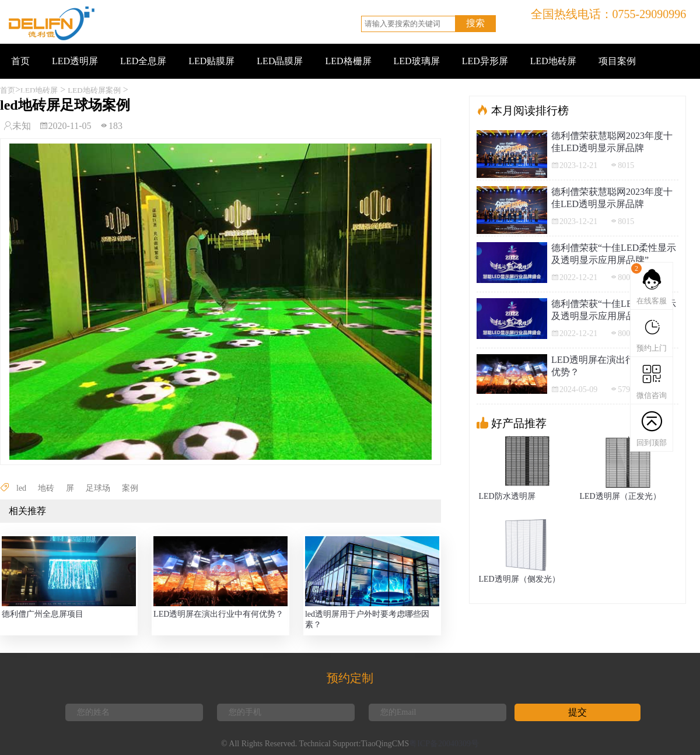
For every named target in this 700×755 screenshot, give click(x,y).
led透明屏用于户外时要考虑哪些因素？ (367, 619)
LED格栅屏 (348, 61)
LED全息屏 (143, 61)
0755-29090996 (650, 14)
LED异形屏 (485, 61)
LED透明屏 (75, 61)
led (21, 488)
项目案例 (617, 61)
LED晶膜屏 (280, 61)
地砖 (46, 488)
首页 (20, 61)
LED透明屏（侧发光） (519, 579)
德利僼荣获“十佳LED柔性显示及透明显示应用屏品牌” (614, 254)
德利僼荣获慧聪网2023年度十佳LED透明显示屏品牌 (612, 142)
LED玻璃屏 (417, 61)
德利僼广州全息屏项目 (43, 614)
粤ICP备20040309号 (444, 744)
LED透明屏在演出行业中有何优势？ (218, 614)
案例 (130, 488)
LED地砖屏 (553, 61)
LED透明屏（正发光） (620, 496)
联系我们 (30, 96)
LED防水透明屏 (507, 496)
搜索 (475, 23)
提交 (577, 712)
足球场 (98, 488)
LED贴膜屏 (211, 61)
